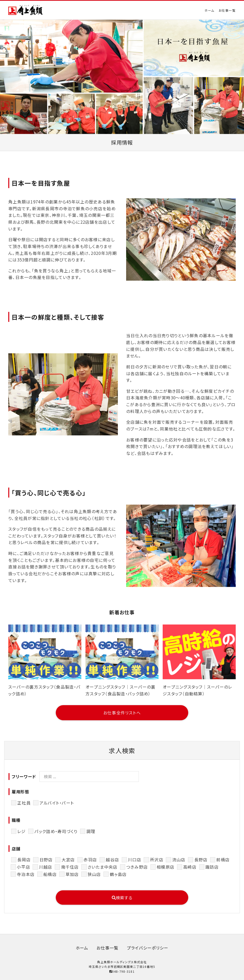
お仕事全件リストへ (122, 713)
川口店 (135, 860)
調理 (91, 831)
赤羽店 (90, 860)
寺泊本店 (26, 874)
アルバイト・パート (57, 803)
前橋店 (223, 860)
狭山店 (94, 874)
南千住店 (70, 867)
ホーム (210, 10)
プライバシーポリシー (148, 948)
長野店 (201, 860)
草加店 (72, 874)
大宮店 (68, 860)
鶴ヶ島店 (118, 874)
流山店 (179, 860)
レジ (22, 831)
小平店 (23, 867)
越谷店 (112, 860)
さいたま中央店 (103, 867)
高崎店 (190, 867)
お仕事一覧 (227, 10)
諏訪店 (212, 867)
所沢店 (157, 860)
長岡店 (24, 860)
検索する (122, 898)
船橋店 (50, 874)
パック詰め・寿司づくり (56, 831)
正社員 (24, 803)
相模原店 (165, 867)
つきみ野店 (137, 867)
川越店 (46, 867)
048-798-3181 (122, 971)
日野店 (46, 860)
